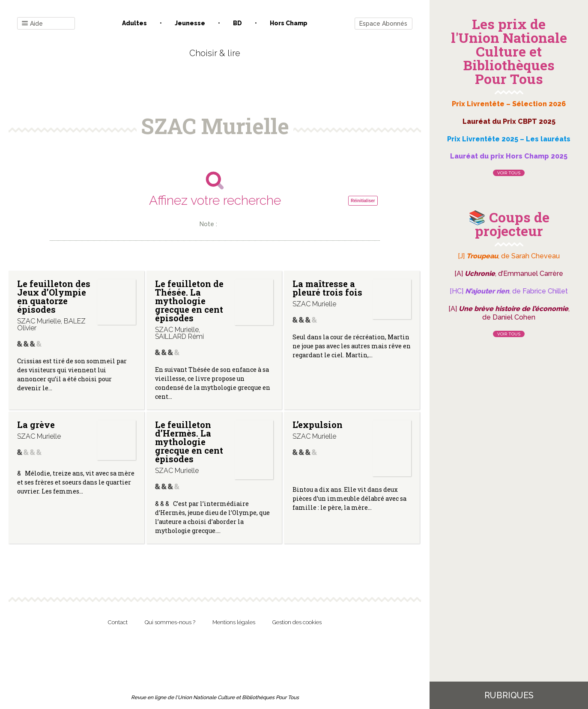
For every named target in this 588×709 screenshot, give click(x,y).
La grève (36, 425)
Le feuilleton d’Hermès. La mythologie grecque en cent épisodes (189, 442)
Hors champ (289, 23)
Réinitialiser (363, 201)
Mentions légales (234, 622)
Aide (32, 24)
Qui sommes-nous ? (170, 622)
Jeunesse (190, 23)
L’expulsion (318, 425)
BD (237, 23)
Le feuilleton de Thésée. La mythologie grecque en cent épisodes (189, 301)
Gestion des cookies (297, 622)
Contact (118, 622)
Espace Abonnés (383, 24)
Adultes (134, 23)
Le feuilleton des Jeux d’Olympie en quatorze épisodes (54, 296)
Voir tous (509, 173)
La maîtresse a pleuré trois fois (327, 288)
